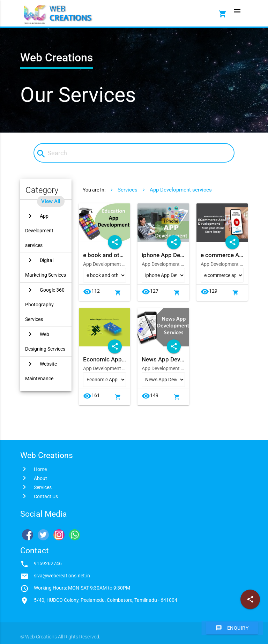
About (40, 478)
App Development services (181, 190)
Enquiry (232, 628)
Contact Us (46, 496)
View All (51, 201)
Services (128, 190)
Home (40, 469)
